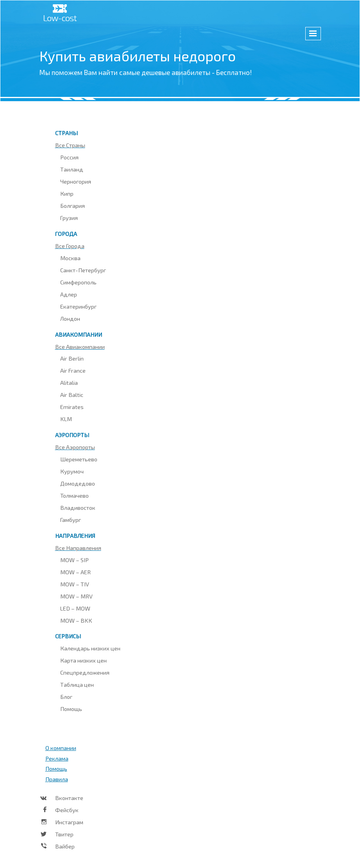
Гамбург (71, 520)
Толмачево (74, 495)
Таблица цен (77, 684)
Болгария (73, 205)
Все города (70, 246)
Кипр (67, 193)
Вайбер (65, 846)
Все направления (78, 548)
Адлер (69, 294)
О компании (61, 748)
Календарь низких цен (90, 648)
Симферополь (78, 282)
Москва (70, 258)
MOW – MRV (76, 596)
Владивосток (78, 507)
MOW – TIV (75, 584)
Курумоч (72, 471)
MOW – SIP (74, 560)
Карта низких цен (83, 660)
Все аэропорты (75, 447)
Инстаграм (69, 822)
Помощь (71, 709)
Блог (66, 697)
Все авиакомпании (80, 346)
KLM (66, 419)
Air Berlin (72, 358)
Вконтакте (69, 798)
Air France (73, 370)
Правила (57, 779)
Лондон (70, 318)
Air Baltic (72, 395)
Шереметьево (79, 459)
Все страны (70, 145)
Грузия (69, 218)
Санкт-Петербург (83, 270)
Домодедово (78, 483)
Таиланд (72, 169)
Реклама (57, 758)
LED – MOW (75, 608)
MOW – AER (75, 572)
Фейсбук (67, 810)
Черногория (76, 181)
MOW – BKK (76, 620)
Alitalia (69, 382)
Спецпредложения (85, 672)
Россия (69, 157)
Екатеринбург (78, 306)
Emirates (72, 407)
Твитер (64, 834)
